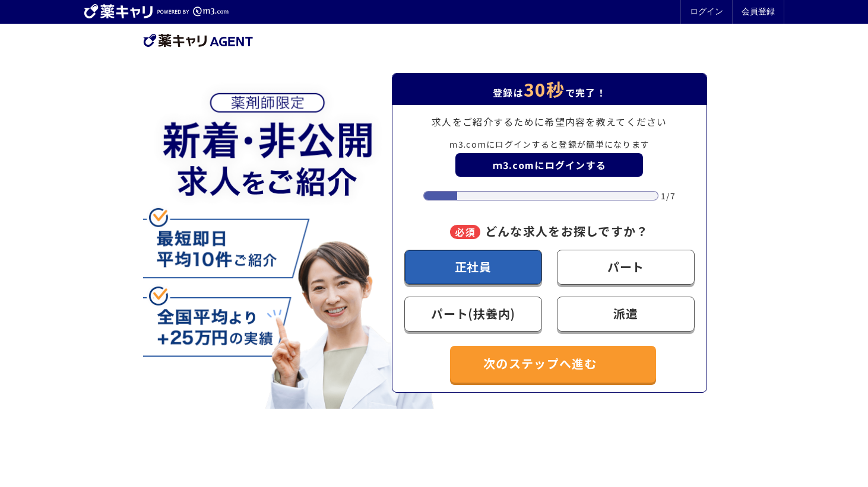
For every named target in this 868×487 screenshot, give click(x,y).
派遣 (626, 313)
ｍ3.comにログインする (550, 165)
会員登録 (758, 11)
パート (626, 267)
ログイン (707, 11)
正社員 (473, 267)
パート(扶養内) (473, 313)
